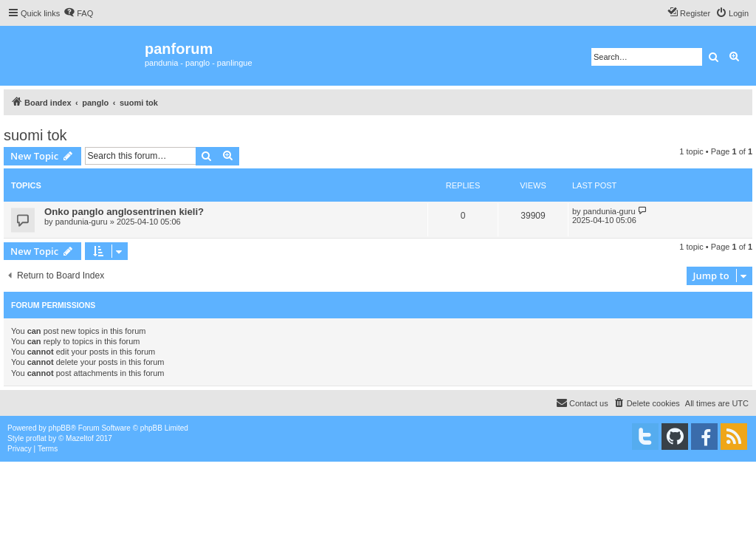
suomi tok (35, 135)
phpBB (60, 428)
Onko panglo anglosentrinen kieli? (124, 212)
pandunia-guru (82, 222)
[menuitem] (78, 13)
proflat (36, 438)
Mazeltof (80, 438)
